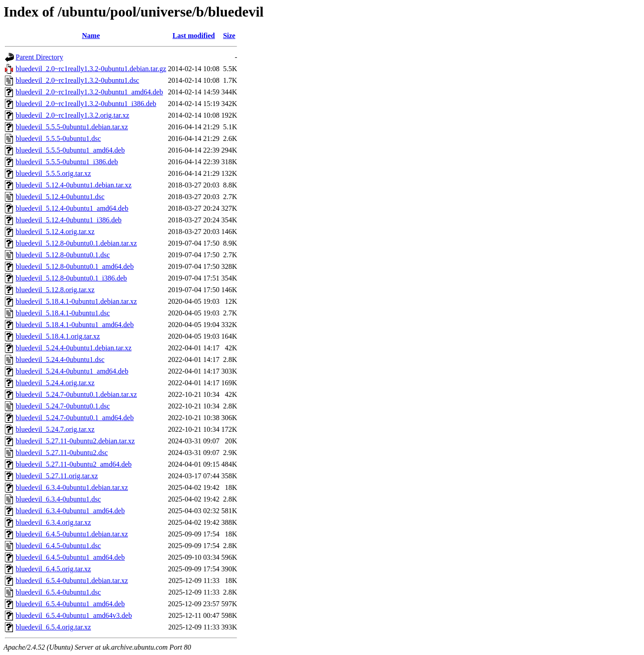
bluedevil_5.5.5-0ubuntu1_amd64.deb (70, 150)
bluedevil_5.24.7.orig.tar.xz (55, 429)
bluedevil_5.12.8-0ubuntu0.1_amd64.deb (75, 266)
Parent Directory (39, 57)
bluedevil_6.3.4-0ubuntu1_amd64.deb (70, 511)
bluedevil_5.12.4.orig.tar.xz (55, 232)
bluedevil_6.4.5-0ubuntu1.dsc (58, 546)
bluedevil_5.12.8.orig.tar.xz (55, 290)
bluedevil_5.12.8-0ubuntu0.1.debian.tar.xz (76, 243)
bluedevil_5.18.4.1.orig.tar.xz (58, 336)
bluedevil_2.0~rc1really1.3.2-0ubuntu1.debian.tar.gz (91, 69)
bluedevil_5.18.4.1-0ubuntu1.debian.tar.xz (76, 301)
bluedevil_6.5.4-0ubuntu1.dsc (58, 592)
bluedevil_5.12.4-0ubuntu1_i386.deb (69, 220)
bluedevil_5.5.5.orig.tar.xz (53, 173)
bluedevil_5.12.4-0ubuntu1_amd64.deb (72, 208)
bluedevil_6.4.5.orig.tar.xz (53, 569)
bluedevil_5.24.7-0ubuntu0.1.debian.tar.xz (76, 394)
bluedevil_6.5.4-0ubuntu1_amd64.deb (70, 604)
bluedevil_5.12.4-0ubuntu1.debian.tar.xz (74, 185)
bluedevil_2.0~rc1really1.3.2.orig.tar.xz (72, 115)
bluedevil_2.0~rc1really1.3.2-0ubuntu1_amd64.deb (89, 92)
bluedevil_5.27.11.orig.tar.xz (57, 476)
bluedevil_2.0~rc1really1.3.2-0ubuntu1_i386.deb (86, 104)
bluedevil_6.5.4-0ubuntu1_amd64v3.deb (74, 615)
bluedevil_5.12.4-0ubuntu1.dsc (60, 197)
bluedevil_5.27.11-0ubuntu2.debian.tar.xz (75, 441)
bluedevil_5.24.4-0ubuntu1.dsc (60, 359)
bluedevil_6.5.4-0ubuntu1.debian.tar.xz (72, 581)
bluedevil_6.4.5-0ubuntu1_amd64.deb (70, 557)
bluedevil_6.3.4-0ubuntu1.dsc (58, 499)
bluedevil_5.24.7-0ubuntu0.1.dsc (63, 406)
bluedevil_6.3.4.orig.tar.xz (53, 522)
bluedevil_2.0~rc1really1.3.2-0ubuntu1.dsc (77, 80)
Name (91, 36)
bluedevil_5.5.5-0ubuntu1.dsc (58, 138)
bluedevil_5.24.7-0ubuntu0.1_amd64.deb (75, 418)
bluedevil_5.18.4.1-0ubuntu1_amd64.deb (75, 325)
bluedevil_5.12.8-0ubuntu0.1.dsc (63, 255)
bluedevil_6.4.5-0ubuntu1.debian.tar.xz (72, 534)
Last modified (194, 36)
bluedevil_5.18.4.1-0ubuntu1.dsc (63, 313)
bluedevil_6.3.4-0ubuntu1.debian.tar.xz (72, 487)
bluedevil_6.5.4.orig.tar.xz (53, 627)
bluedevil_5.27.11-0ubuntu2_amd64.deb (74, 464)
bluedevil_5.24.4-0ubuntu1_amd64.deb (72, 371)
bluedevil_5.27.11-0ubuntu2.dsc (62, 453)
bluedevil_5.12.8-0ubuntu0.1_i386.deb (71, 278)
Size (229, 36)
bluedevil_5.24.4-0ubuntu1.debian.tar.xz (74, 348)
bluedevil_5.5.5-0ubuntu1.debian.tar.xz (72, 127)
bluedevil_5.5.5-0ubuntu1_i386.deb (67, 162)
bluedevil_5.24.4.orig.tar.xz (55, 383)
